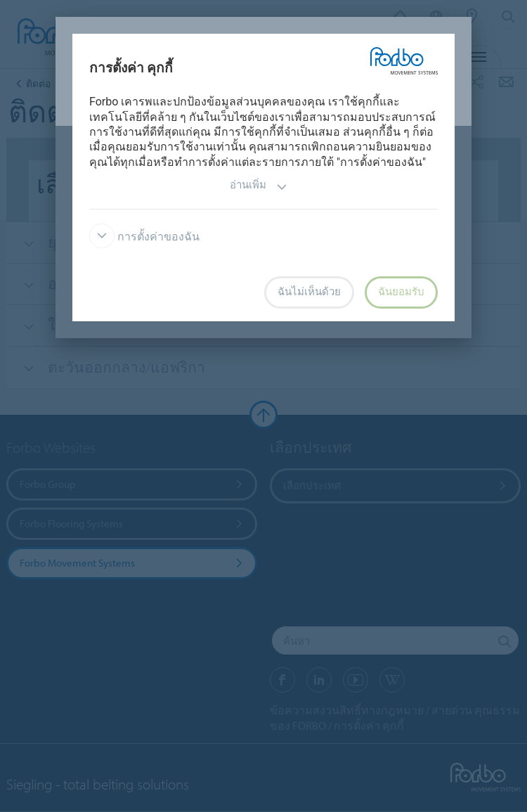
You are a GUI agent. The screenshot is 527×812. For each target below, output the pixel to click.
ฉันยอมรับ (401, 292)
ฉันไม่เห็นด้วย (309, 292)
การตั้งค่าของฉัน (144, 237)
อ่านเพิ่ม (259, 187)
